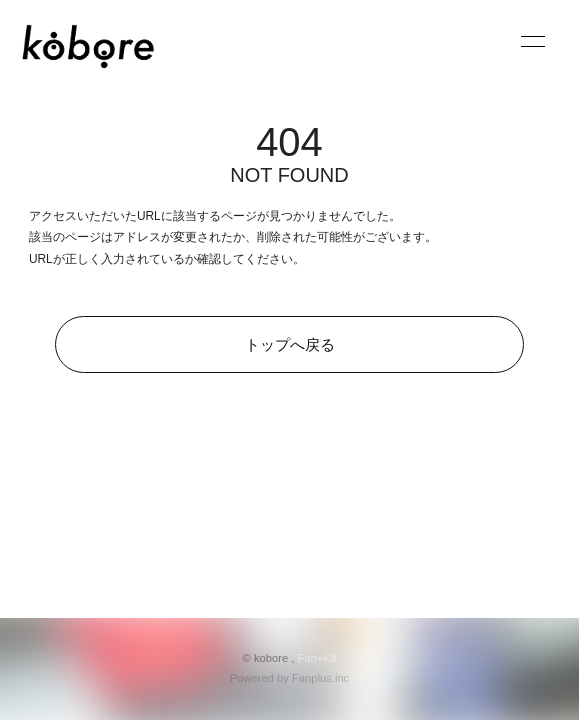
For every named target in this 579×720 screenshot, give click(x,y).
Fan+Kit (317, 658)
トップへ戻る (290, 344)
